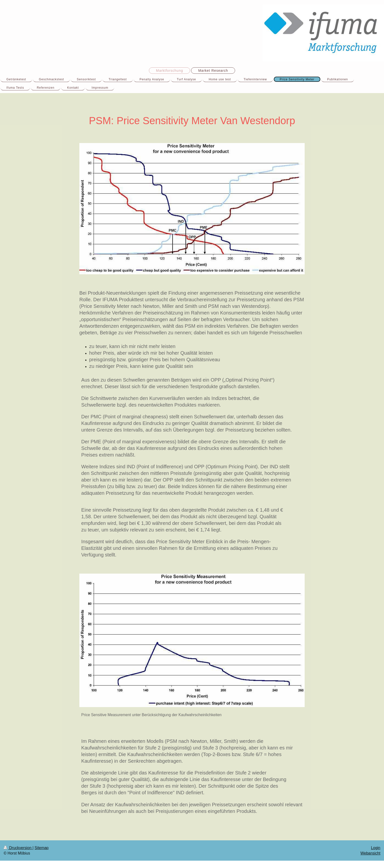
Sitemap (42, 848)
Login (376, 848)
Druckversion (18, 848)
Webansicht (370, 853)
